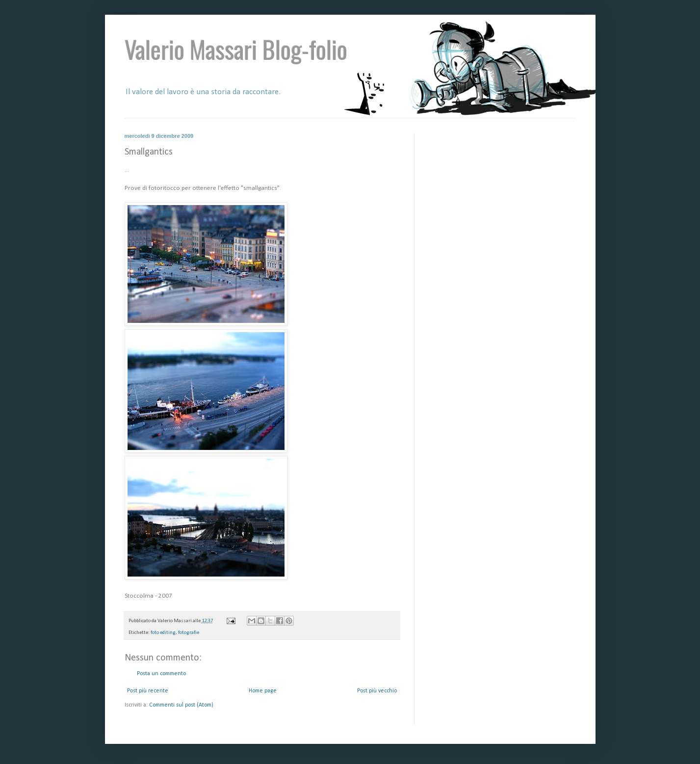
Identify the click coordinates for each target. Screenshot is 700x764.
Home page (263, 691)
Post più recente (148, 691)
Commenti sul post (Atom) (181, 705)
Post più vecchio (377, 691)
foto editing (163, 633)
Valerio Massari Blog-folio (236, 49)
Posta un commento (161, 674)
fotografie (189, 633)
